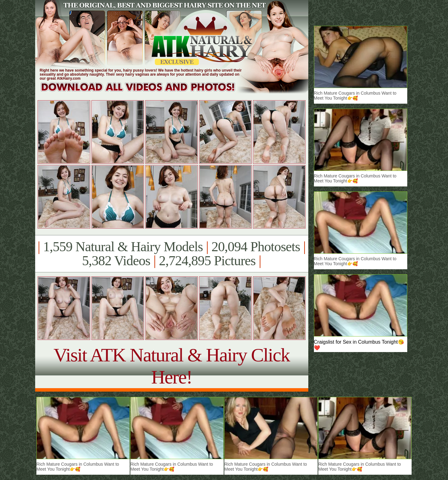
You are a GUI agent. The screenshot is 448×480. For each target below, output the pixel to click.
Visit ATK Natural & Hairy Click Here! (172, 366)
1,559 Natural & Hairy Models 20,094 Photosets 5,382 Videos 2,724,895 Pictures (172, 254)
